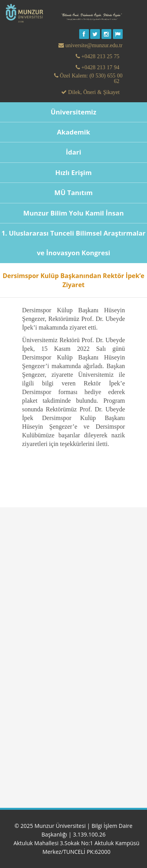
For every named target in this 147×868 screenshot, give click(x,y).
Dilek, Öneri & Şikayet (93, 92)
